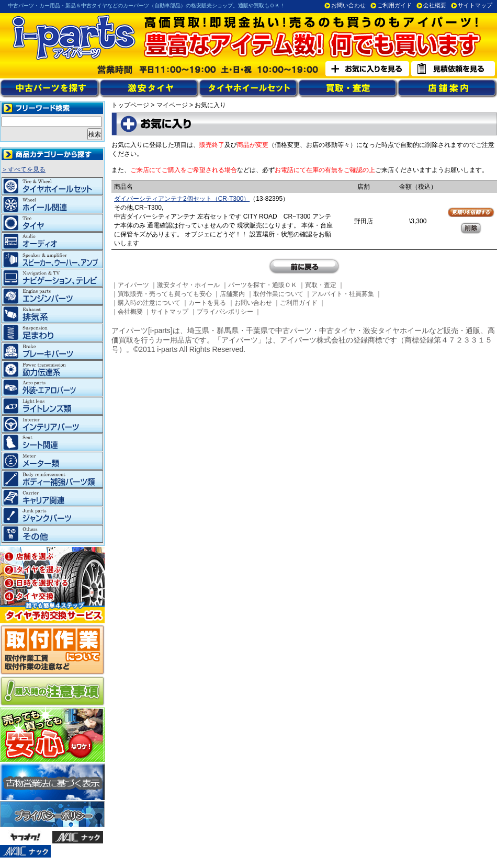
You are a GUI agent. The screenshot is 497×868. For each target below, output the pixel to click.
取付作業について (278, 294)
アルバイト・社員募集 (343, 294)
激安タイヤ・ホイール (188, 285)
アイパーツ (133, 285)
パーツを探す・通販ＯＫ (263, 285)
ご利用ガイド (394, 5)
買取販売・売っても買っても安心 (165, 294)
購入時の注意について (149, 303)
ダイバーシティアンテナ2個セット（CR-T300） (182, 199)
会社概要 (435, 5)
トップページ (130, 105)
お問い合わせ (348, 5)
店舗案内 (232, 294)
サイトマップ (475, 5)
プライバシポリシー (225, 312)
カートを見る (207, 303)
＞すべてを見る (24, 169)
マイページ (172, 105)
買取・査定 (321, 285)
